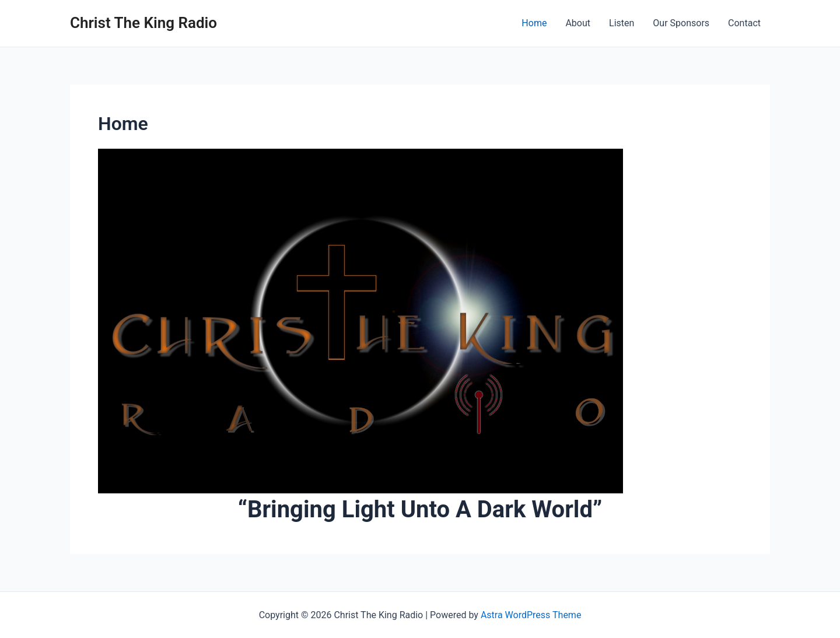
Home (534, 23)
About (578, 23)
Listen (622, 23)
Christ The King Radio (143, 23)
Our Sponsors (681, 23)
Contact (744, 23)
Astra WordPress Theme (531, 615)
